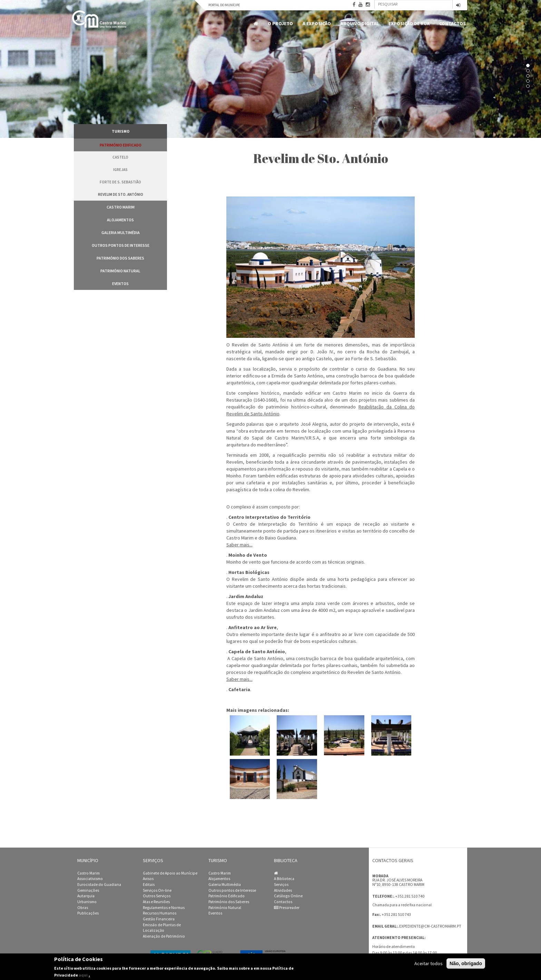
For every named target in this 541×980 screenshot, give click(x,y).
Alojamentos (120, 220)
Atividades (283, 890)
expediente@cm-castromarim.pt (430, 926)
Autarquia (86, 896)
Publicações (88, 913)
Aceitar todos (429, 963)
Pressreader (287, 908)
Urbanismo (87, 902)
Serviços (281, 885)
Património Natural (120, 271)
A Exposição (317, 23)
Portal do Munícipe (224, 5)
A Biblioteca (284, 879)
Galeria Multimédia (121, 233)
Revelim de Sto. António (121, 194)
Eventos (120, 284)
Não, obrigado (466, 963)
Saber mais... (239, 545)
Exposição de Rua (409, 23)
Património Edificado (121, 145)
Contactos (453, 23)
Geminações (88, 890)
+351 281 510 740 (410, 896)
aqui (83, 975)
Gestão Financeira (159, 919)
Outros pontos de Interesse (121, 245)
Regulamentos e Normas (164, 908)
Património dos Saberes (120, 258)
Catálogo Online (288, 896)
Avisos (148, 879)
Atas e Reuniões (156, 902)
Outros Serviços (157, 896)
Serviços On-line (157, 890)
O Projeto (280, 23)
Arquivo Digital (360, 23)
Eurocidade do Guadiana (99, 885)
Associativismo (90, 879)
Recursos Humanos (160, 913)
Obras (83, 908)
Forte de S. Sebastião (120, 182)
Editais (149, 885)
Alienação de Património (164, 936)
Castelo (120, 157)
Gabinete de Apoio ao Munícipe (170, 873)
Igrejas (120, 170)
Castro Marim (121, 207)
